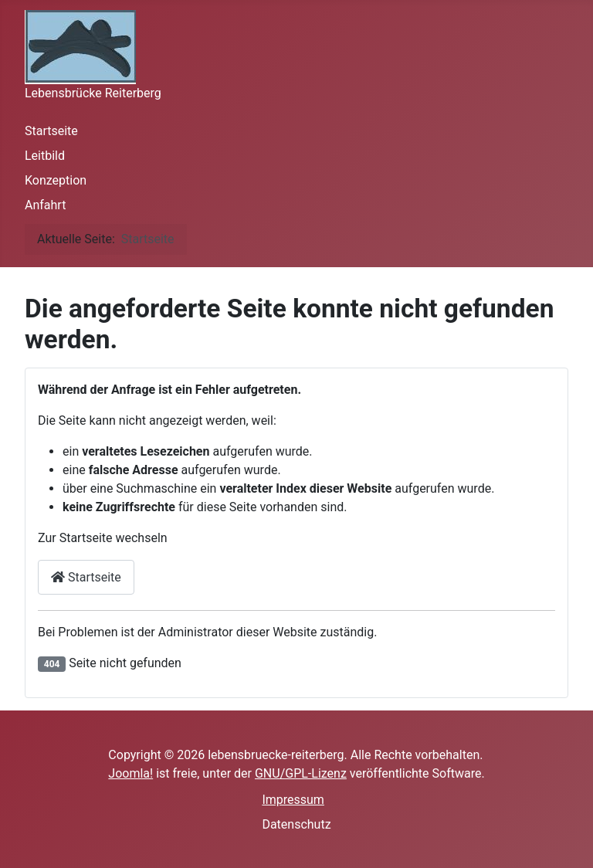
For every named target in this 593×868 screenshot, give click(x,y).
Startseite (51, 131)
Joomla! (130, 773)
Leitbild (45, 156)
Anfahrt (45, 205)
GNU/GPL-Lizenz (301, 773)
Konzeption (56, 180)
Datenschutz (296, 824)
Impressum (293, 800)
